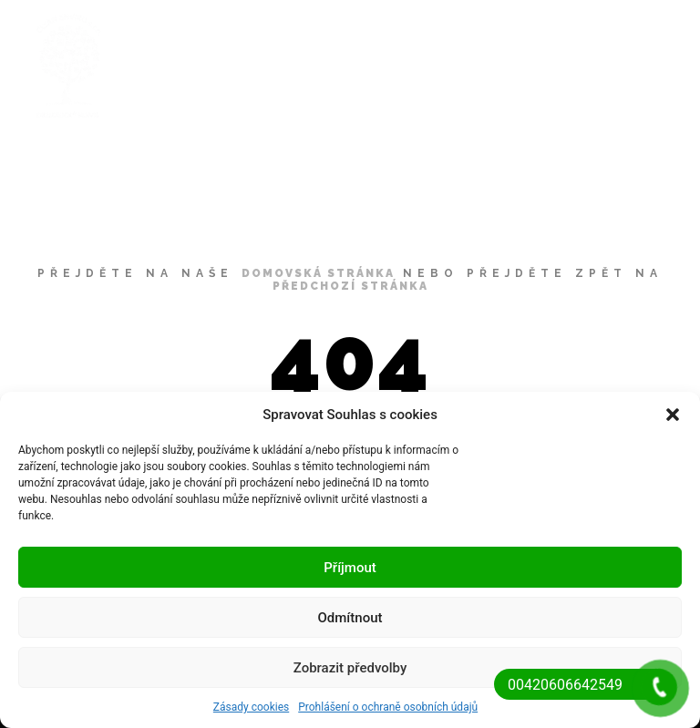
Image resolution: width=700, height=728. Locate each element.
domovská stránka (318, 273)
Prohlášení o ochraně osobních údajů (388, 707)
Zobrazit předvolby (350, 668)
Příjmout (350, 568)
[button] (673, 415)
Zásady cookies (251, 707)
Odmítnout (350, 618)
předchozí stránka (350, 286)
